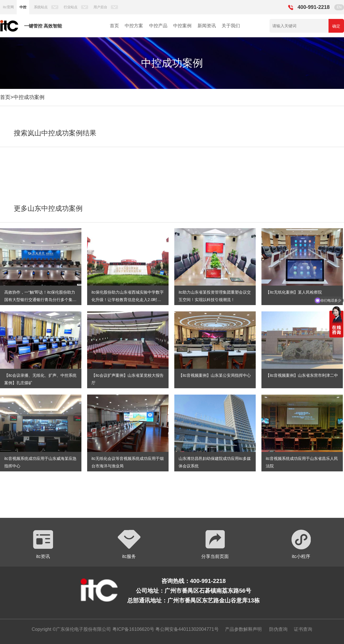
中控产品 (158, 26)
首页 (114, 26)
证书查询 (303, 629)
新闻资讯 (207, 26)
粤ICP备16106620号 (132, 629)
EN (339, 7)
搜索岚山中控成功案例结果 (55, 133)
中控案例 (182, 26)
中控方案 (134, 26)
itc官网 (8, 7)
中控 (23, 7)
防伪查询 (278, 629)
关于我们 (231, 26)
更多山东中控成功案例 (48, 208)
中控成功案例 (29, 97)
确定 (336, 26)
